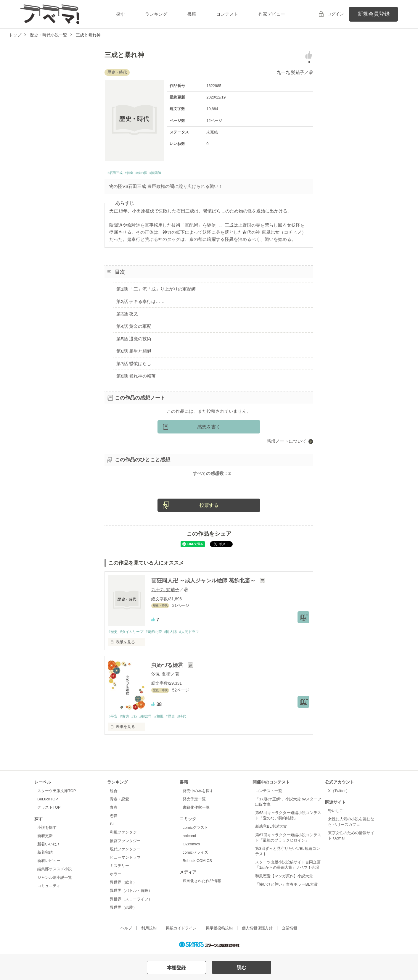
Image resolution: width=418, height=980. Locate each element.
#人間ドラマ (197, 634)
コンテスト (227, 14)
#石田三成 (118, 174)
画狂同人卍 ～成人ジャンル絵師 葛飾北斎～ (204, 582)
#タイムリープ (134, 634)
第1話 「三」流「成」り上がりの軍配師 (156, 290)
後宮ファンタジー (125, 843)
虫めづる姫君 (168, 667)
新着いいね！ (49, 846)
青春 (114, 810)
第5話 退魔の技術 (134, 340)
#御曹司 (150, 719)
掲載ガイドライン (181, 930)
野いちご (336, 813)
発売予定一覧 (194, 801)
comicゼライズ (195, 855)
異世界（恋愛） (123, 910)
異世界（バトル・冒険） (131, 893)
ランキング (156, 14)
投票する (209, 507)
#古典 (126, 719)
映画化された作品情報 (202, 883)
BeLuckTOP (48, 801)
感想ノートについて (286, 443)
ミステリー (119, 868)
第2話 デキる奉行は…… (140, 303)
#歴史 (113, 634)
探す (120, 14)
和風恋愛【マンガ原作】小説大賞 (284, 878)
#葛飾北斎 (158, 634)
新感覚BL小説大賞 (271, 829)
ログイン (335, 14)
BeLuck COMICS (197, 863)
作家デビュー (272, 14)
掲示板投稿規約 (219, 930)
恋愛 (114, 818)
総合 (114, 793)
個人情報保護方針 (257, 930)
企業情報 (290, 930)
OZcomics (191, 846)
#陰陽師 (172, 174)
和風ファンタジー (125, 835)
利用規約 (149, 930)
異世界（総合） (123, 885)
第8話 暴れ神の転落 (136, 377)
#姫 (137, 719)
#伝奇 (136, 174)
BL (112, 827)
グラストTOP (49, 810)
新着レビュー (49, 863)
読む (242, 967)
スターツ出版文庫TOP (57, 793)
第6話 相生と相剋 (134, 353)
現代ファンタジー (125, 851)
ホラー (116, 877)
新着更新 (45, 838)
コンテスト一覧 (269, 793)
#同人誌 (177, 634)
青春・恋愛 (119, 801)
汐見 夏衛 (161, 676)
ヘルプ (126, 930)
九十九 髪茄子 (290, 72)
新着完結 (45, 855)
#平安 (113, 719)
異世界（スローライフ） (131, 901)
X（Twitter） (339, 793)
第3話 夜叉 (127, 315)
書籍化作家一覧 (196, 810)
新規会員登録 (374, 14)
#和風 (164, 719)
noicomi (189, 838)
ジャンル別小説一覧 (55, 880)
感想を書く (209, 429)
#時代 (190, 719)
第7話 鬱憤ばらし (134, 365)
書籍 (192, 14)
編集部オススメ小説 (55, 872)
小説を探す (47, 830)
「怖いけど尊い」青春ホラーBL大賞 (286, 887)
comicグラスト (195, 830)
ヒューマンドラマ (125, 860)
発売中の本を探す (198, 793)
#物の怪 (153, 174)
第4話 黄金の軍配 (134, 328)
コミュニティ (49, 888)
